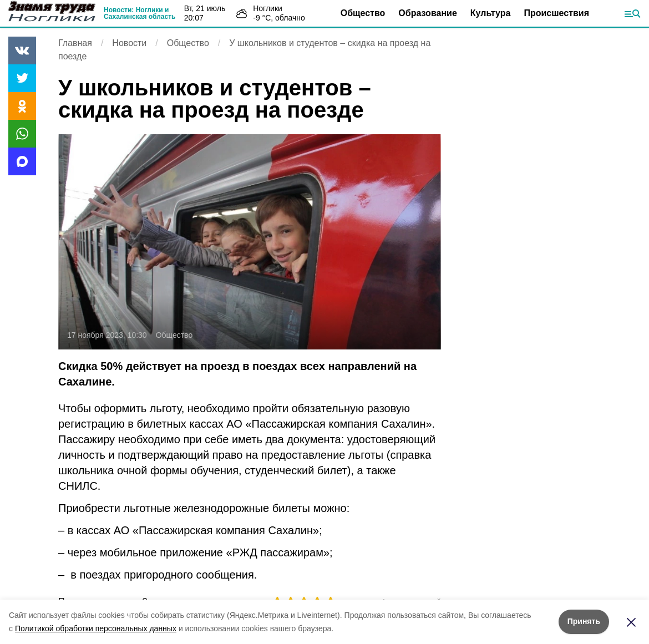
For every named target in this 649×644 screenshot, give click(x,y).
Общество (363, 13)
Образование (427, 13)
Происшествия (556, 13)
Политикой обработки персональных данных (96, 628)
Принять (584, 621)
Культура (491, 13)
